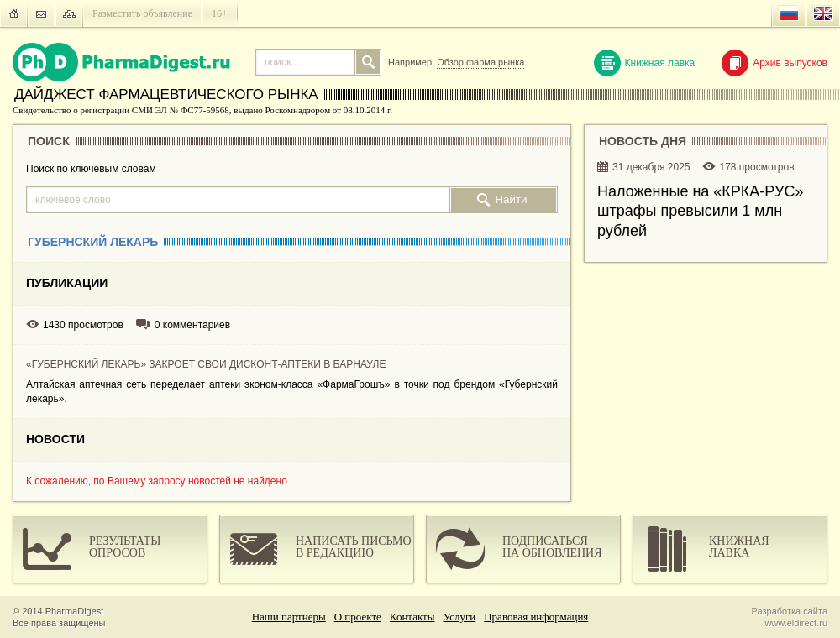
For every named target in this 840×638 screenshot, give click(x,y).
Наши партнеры (289, 617)
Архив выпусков (774, 63)
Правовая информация (536, 617)
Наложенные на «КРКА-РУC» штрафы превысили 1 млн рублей (700, 211)
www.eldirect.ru (796, 623)
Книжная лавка (645, 63)
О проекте (358, 617)
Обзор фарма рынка (480, 62)
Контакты (412, 617)
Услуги (460, 617)
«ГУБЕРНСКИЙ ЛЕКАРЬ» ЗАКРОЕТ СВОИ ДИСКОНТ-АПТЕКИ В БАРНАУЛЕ (206, 364)
